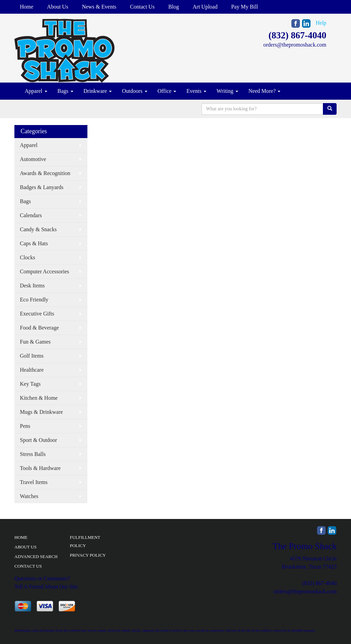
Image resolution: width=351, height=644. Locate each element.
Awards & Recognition (45, 173)
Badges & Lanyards (42, 187)
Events (196, 91)
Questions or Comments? (42, 578)
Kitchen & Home (39, 398)
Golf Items (32, 356)
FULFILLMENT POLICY (85, 541)
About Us (58, 7)
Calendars (31, 215)
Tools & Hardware (40, 468)
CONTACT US (28, 566)
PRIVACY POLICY (88, 555)
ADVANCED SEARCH (36, 556)
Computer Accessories (45, 271)
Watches (29, 496)
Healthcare (32, 370)
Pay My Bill (244, 7)
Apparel (36, 91)
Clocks (27, 257)
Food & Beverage (39, 328)
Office (167, 91)
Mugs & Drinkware (41, 412)
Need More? (265, 91)
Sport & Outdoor (38, 440)
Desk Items (32, 286)
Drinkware (98, 91)
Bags (65, 91)
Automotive (33, 159)
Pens (25, 426)
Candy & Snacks (38, 229)
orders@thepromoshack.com (295, 45)
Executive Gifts (37, 314)
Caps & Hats (34, 243)
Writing (227, 91)
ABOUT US (25, 547)
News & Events (99, 7)
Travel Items (34, 482)
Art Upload (205, 7)
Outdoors (135, 91)
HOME (21, 537)
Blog (174, 7)
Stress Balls (33, 454)
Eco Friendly (34, 300)
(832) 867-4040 (297, 35)
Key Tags (30, 384)
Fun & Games (35, 342)
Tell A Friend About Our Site (46, 587)
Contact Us (142, 7)
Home (27, 7)
